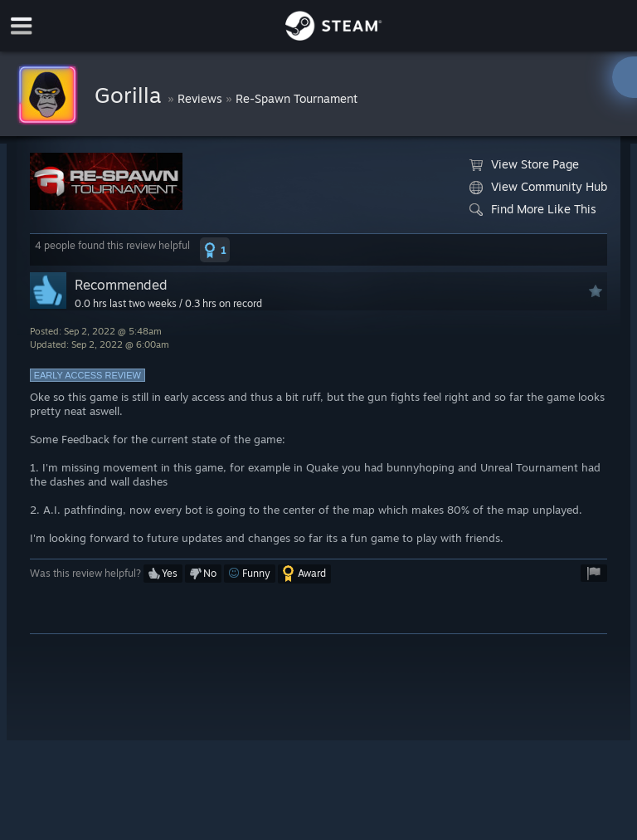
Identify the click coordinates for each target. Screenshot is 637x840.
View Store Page (524, 164)
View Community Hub (538, 187)
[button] (215, 250)
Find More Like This (533, 209)
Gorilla (131, 95)
